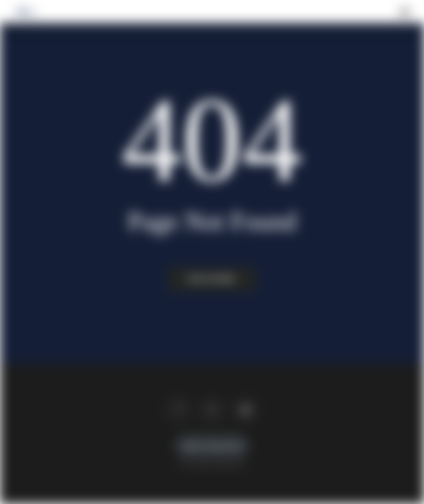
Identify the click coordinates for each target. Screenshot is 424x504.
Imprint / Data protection (212, 446)
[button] (405, 12)
